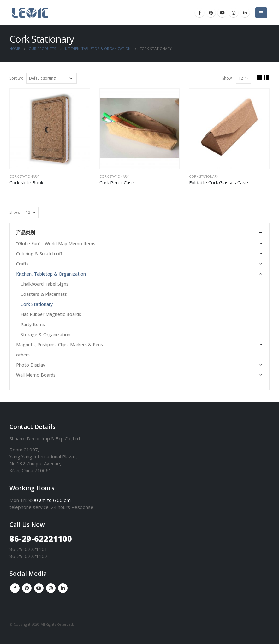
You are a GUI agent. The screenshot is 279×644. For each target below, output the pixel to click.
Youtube (39, 588)
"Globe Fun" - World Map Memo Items (56, 244)
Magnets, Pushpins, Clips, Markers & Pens (59, 345)
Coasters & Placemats (44, 294)
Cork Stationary (24, 176)
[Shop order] (51, 78)
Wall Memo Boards (36, 375)
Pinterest (27, 588)
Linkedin (63, 588)
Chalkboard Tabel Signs (45, 284)
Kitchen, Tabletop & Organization (51, 274)
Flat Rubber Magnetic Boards (51, 314)
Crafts (22, 264)
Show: (227, 78)
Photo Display (31, 365)
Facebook (15, 588)
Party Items (33, 324)
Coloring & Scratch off (39, 254)
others (23, 355)
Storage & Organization (45, 334)
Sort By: (16, 78)
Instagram (51, 588)
